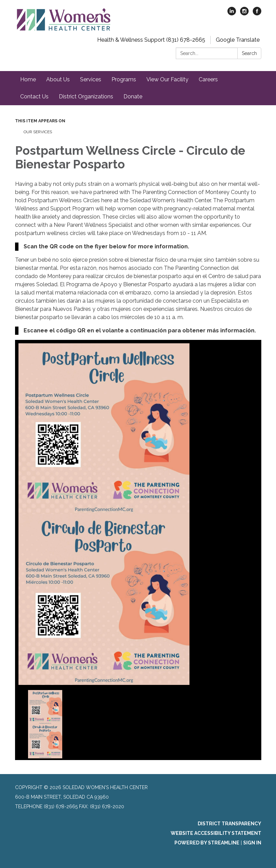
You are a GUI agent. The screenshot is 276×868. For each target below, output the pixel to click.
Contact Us (34, 97)
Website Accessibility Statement (216, 833)
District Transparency (229, 824)
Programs (124, 79)
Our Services (38, 132)
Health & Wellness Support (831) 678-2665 (151, 40)
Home (28, 79)
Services (91, 79)
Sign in (252, 843)
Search (249, 53)
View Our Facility (167, 79)
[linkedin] (232, 13)
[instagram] (244, 13)
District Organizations (86, 97)
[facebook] (257, 13)
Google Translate (238, 40)
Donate (133, 97)
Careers (208, 79)
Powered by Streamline (207, 843)
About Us (58, 79)
